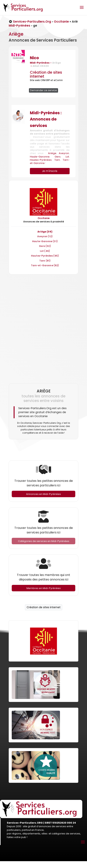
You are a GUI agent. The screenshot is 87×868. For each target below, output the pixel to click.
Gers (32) (45, 246)
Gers (58, 157)
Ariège (52, 153)
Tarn (57, 160)
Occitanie (61, 22)
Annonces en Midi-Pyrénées (43, 494)
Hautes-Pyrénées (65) (45, 256)
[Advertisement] (43, 327)
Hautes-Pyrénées (41, 160)
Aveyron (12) (45, 236)
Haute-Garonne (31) (45, 241)
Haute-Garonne (40, 157)
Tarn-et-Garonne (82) (45, 265)
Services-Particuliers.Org (30, 22)
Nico (34, 58)
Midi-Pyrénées (19, 26)
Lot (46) (45, 251)
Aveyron (64, 153)
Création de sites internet (46, 74)
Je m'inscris (50, 171)
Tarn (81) (45, 261)
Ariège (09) (45, 232)
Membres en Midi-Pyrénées (44, 588)
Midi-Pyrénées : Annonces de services (46, 119)
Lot (67, 157)
